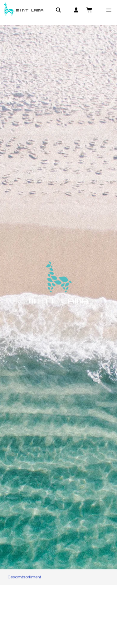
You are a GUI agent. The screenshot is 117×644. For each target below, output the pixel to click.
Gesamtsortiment (24, 577)
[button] (109, 10)
